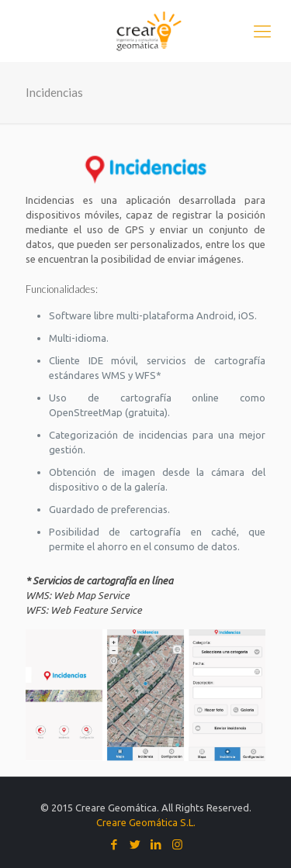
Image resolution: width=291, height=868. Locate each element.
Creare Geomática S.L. (146, 822)
